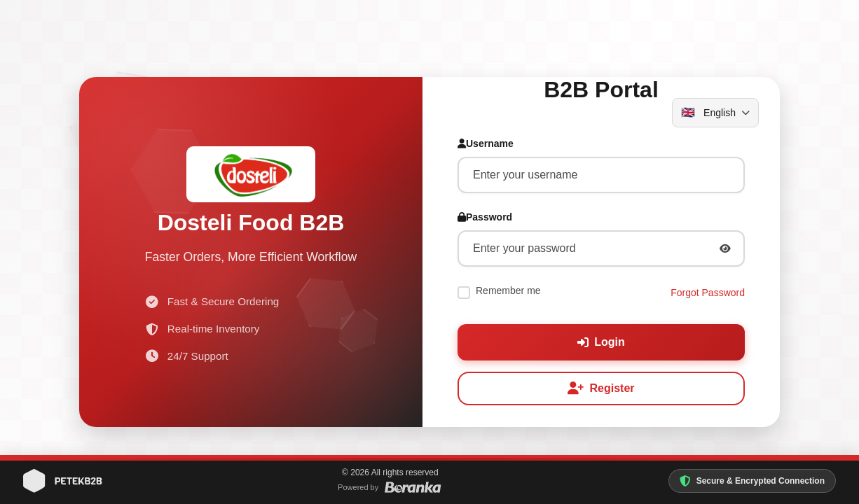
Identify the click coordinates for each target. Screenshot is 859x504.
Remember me (508, 293)
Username (486, 146)
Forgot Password (708, 295)
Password (485, 220)
